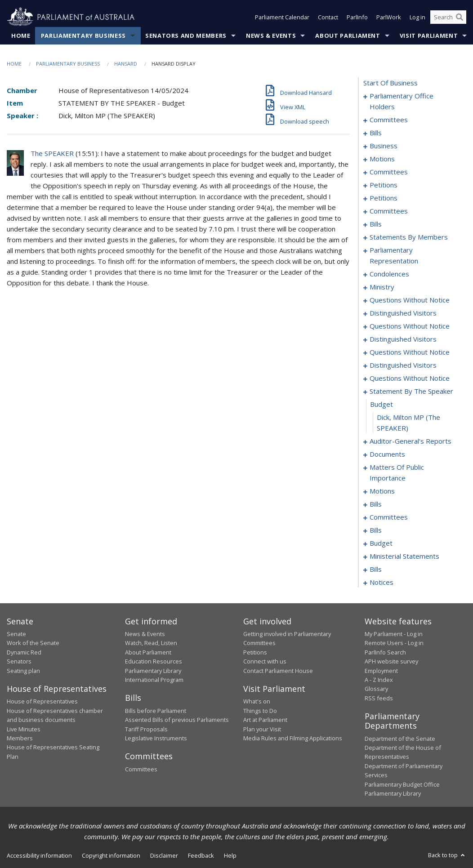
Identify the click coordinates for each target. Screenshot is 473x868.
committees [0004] (389, 120)
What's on (257, 701)
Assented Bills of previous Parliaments (177, 720)
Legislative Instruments (156, 738)
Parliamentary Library (153, 671)
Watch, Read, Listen (151, 643)
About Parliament (348, 36)
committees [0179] (389, 211)
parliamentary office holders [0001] (402, 101)
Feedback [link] (201, 855)
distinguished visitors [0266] (403, 313)
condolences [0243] (389, 274)
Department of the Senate (400, 739)
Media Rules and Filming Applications (293, 738)
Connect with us (265, 661)
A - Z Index (379, 680)
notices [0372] (382, 582)
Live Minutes (24, 729)
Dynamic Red (24, 652)
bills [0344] (376, 530)
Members (20, 738)
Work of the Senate (33, 643)
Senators (19, 661)
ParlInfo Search (385, 652)
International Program (154, 680)
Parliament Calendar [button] (282, 17)
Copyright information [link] (111, 855)
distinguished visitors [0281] (403, 365)
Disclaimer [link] (164, 855)
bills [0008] (376, 133)
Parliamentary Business (83, 36)
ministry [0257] (382, 287)
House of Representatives (42, 701)
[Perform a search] (460, 17)
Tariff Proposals (146, 729)
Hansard (126, 64)
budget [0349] (381, 543)
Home (21, 36)
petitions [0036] (384, 185)
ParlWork (389, 17)
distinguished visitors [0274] (403, 339)
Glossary (376, 689)
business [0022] (384, 146)
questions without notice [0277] (410, 352)
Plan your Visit (262, 729)
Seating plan (23, 671)
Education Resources (154, 661)
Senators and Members (186, 36)
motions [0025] (382, 159)
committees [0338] (389, 517)
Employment (381, 671)
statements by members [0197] (409, 237)
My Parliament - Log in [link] (394, 634)
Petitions (255, 652)
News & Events (271, 36)
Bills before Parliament (156, 711)
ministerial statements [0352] (404, 556)
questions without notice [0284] (410, 378)
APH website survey (391, 661)
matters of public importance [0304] (397, 472)
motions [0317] (382, 491)
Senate (16, 634)
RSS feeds (379, 698)
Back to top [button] (447, 855)
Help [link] (230, 855)
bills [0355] (376, 569)
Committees (141, 769)
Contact (328, 17)
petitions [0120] (384, 198)
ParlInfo (357, 17)
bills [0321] (376, 504)
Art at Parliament (265, 720)
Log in (417, 17)
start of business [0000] (390, 83)
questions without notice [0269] (410, 326)
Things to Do (260, 711)
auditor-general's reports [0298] (411, 441)
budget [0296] (382, 404)
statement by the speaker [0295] (411, 391)
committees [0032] (389, 172)
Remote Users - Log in (394, 643)
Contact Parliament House (278, 671)
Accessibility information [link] (39, 855)
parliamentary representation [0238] (394, 255)
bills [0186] (376, 224)
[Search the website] (448, 17)
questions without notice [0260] (410, 300)
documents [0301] (387, 454)
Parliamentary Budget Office (402, 784)
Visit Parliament (429, 36)
